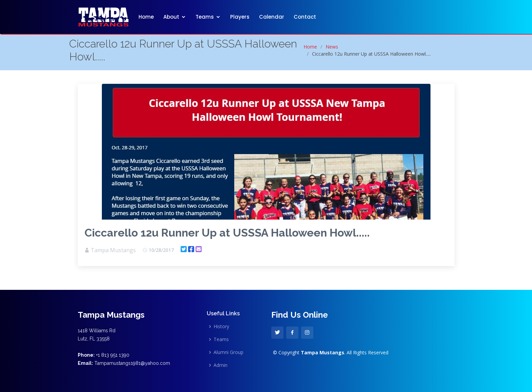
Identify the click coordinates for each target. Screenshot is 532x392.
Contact (305, 17)
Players (240, 17)
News (332, 47)
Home (146, 17)
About (171, 17)
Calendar (272, 17)
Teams (205, 17)
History (221, 326)
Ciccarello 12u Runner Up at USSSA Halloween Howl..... (227, 233)
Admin (221, 365)
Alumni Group (228, 352)
